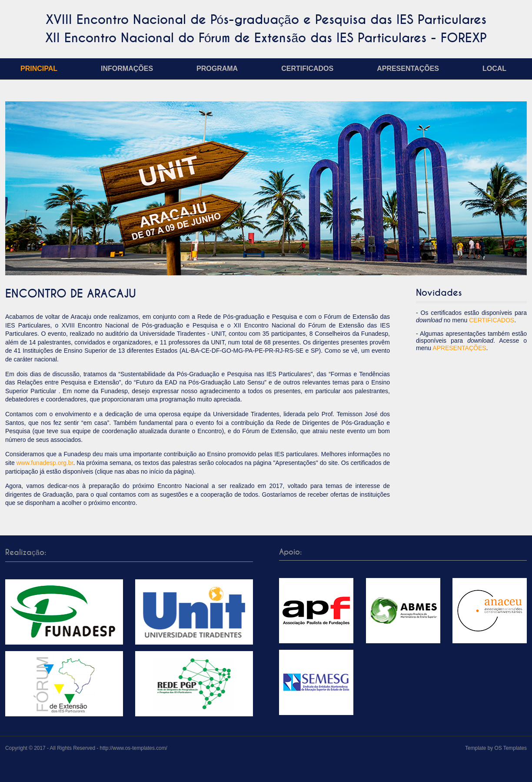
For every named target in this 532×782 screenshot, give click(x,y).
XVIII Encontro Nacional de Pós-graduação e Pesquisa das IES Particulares (266, 20)
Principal (39, 69)
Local (494, 69)
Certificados (307, 69)
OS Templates (511, 748)
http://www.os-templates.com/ (134, 748)
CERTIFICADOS (492, 320)
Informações (127, 69)
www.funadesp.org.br (45, 463)
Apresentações (408, 69)
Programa (217, 69)
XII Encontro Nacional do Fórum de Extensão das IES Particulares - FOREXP (266, 38)
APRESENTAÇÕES (459, 348)
